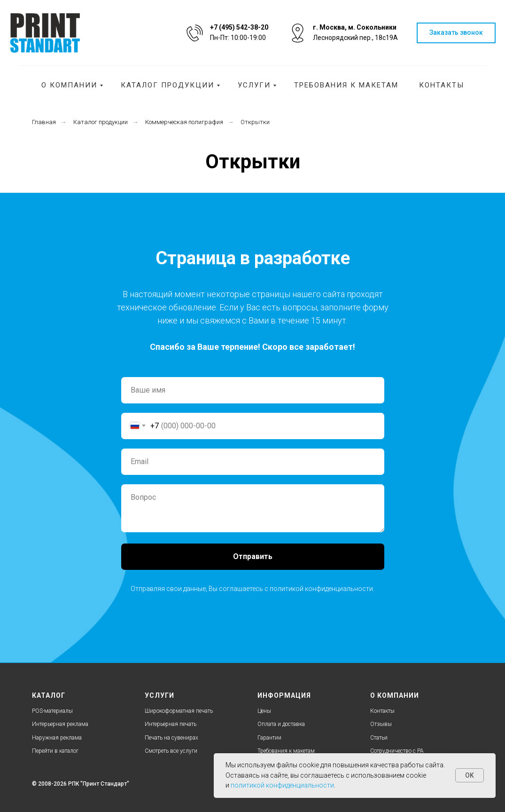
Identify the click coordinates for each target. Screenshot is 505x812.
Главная (44, 122)
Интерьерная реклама (60, 724)
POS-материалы (52, 711)
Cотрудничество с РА (397, 751)
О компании (69, 85)
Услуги (254, 85)
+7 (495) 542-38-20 (239, 27)
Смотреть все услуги (171, 751)
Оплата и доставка (281, 724)
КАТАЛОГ (49, 695)
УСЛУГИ (159, 695)
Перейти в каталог (55, 751)
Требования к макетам (346, 85)
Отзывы (381, 724)
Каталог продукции (167, 85)
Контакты (442, 85)
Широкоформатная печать (179, 711)
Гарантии (269, 738)
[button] (456, 33)
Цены (264, 711)
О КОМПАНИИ (395, 695)
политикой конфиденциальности (321, 589)
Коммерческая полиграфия (184, 122)
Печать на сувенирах (171, 738)
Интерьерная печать (171, 724)
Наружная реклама (57, 738)
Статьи (379, 738)
